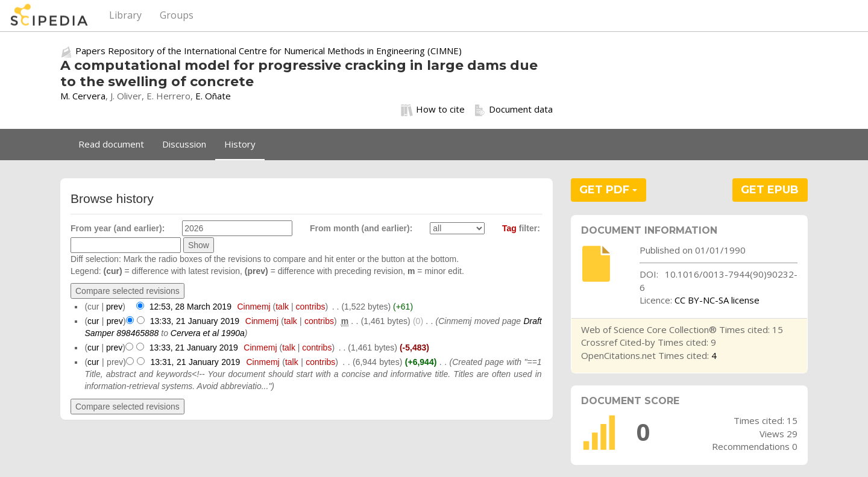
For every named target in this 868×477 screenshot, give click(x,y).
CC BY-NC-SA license (717, 300)
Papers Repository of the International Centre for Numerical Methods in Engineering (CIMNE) (269, 51)
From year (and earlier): (118, 228)
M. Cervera (83, 96)
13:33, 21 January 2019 (195, 321)
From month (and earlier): (361, 228)
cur (93, 321)
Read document (111, 144)
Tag (509, 228)
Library (125, 15)
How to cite (433, 110)
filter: (521, 228)
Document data (513, 110)
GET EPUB (770, 190)
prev (114, 307)
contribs (310, 307)
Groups (177, 15)
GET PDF (608, 190)
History (240, 144)
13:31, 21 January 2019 (196, 362)
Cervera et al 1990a (208, 333)
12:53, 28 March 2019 (190, 307)
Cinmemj (253, 307)
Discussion (184, 144)
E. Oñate (213, 96)
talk (282, 307)
